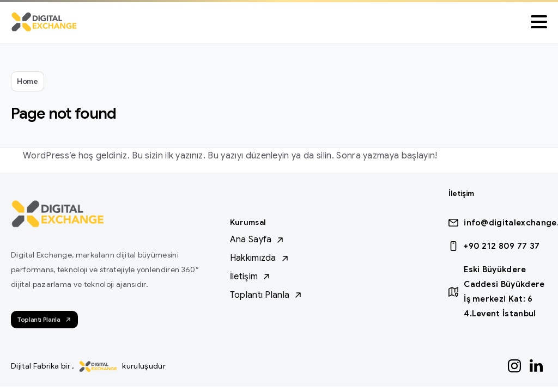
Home (28, 81)
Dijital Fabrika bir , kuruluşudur (88, 366)
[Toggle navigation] (539, 22)
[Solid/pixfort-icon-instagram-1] (514, 365)
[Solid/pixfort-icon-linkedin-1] (536, 365)
